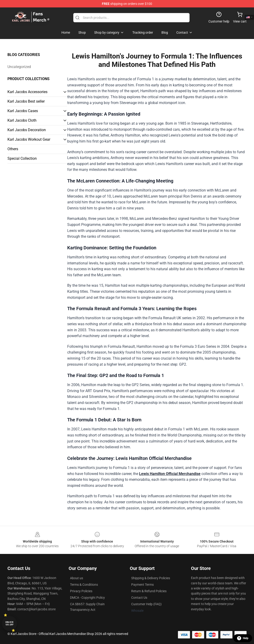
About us (77, 578)
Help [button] (243, 638)
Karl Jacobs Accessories (27, 92)
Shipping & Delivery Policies (151, 578)
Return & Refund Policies (149, 591)
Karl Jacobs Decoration (27, 130)
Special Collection (22, 158)
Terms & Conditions (84, 585)
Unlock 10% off (9, 623)
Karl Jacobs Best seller (26, 101)
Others (13, 149)
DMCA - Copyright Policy (87, 598)
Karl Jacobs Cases (23, 111)
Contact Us (139, 598)
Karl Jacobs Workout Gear (29, 139)
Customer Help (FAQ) (146, 604)
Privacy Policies (81, 591)
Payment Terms (142, 585)
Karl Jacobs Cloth (22, 120)
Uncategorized (19, 67)
